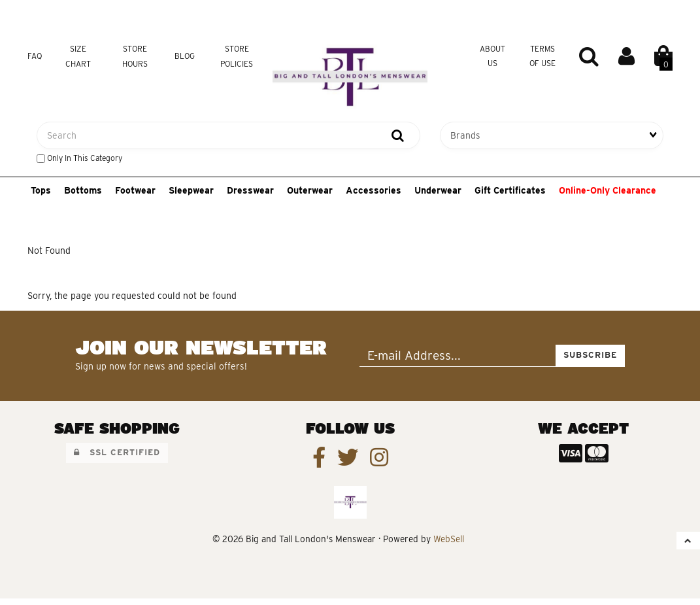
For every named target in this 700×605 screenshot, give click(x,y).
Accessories (374, 190)
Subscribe (590, 355)
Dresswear (250, 190)
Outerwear (310, 190)
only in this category (79, 158)
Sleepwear (191, 190)
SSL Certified (117, 452)
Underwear (438, 190)
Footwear (135, 190)
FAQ (35, 56)
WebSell (449, 539)
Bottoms (83, 190)
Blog (185, 56)
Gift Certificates (510, 190)
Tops (41, 190)
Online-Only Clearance (608, 190)
